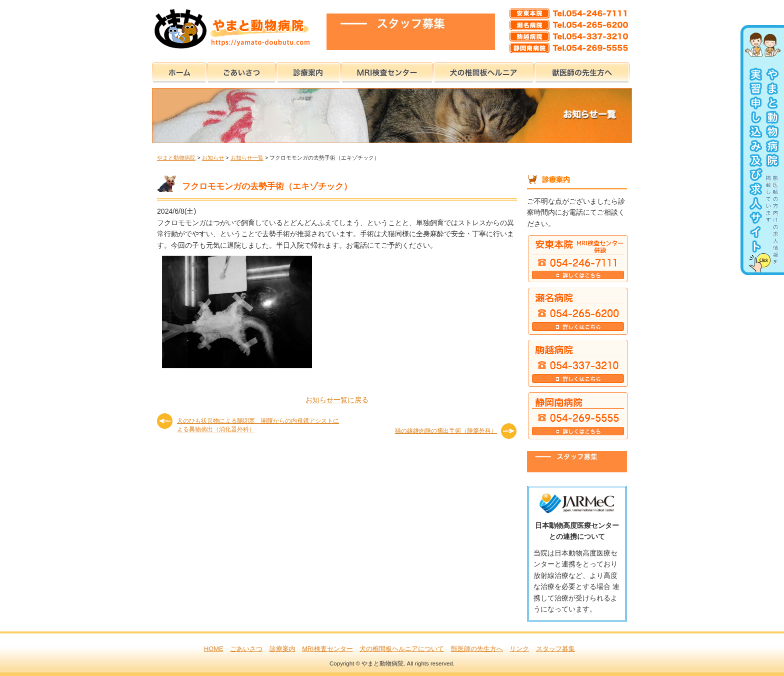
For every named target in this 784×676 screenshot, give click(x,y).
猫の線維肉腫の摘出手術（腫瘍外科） (446, 431)
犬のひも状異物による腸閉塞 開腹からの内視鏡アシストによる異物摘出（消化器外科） (258, 425)
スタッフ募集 (555, 649)
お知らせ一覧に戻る (337, 400)
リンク (519, 649)
